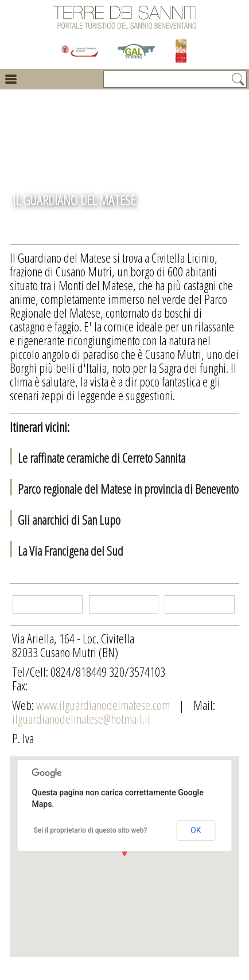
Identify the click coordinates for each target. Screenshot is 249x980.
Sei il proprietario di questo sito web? (90, 830)
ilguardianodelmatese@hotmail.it (81, 719)
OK (196, 830)
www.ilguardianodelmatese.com (104, 705)
